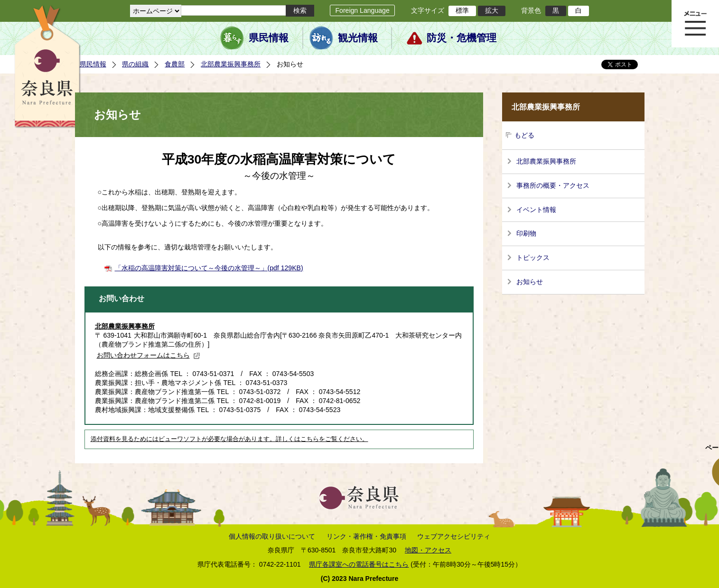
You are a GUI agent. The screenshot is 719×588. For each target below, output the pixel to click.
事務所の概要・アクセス (553, 185)
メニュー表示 (695, 24)
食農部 (175, 64)
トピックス (533, 257)
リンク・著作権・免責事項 (366, 536)
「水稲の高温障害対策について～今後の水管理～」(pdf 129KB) (209, 268)
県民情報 (269, 38)
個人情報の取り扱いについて (272, 536)
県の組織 (135, 64)
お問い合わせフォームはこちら (149, 355)
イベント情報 (536, 210)
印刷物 (526, 233)
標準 (462, 10)
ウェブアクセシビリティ (454, 536)
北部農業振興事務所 (231, 64)
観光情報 (358, 38)
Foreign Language (362, 10)
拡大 (492, 10)
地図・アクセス (428, 550)
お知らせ (530, 282)
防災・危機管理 (462, 38)
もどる (524, 135)
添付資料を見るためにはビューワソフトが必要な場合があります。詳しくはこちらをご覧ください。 (229, 439)
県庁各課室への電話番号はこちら (359, 564)
